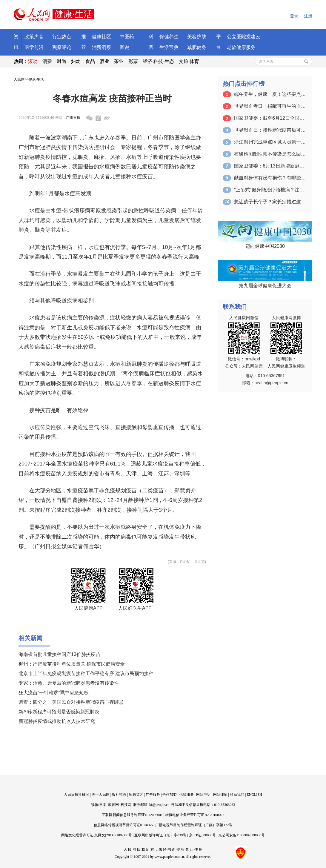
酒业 (104, 61)
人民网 (19, 79)
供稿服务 (187, 795)
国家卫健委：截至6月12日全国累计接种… (270, 118)
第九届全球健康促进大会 (265, 286)
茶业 (119, 61)
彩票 (133, 61)
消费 (47, 61)
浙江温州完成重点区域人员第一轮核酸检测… (270, 142)
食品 (90, 61)
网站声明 (203, 795)
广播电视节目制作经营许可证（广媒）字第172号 (194, 825)
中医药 (127, 37)
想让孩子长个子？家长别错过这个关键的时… (270, 202)
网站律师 (220, 795)
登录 (294, 16)
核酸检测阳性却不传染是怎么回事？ (270, 154)
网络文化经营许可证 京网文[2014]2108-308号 (97, 835)
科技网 (126, 805)
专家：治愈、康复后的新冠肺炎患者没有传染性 (69, 683)
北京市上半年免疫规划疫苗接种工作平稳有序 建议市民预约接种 (86, 673)
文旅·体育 (189, 61)
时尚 (61, 61)
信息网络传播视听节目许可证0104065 (123, 825)
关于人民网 (101, 795)
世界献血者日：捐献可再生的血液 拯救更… (270, 106)
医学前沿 (34, 47)
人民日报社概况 (76, 795)
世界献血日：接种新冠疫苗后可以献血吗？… (270, 130)
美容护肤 (197, 37)
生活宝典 (169, 47)
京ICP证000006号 (203, 835)
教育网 (113, 805)
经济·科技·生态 (158, 61)
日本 (103, 805)
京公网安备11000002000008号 (242, 835)
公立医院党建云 (244, 37)
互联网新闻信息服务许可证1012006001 (132, 815)
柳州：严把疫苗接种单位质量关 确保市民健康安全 (72, 664)
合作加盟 (170, 795)
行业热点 (62, 37)
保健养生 (169, 37)
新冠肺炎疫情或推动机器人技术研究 (57, 721)
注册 (308, 16)
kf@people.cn (159, 805)
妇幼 (76, 61)
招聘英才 (136, 795)
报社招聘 (119, 795)
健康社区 (102, 37)
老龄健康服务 (241, 47)
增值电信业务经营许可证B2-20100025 (195, 815)
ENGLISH (254, 795)
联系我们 (237, 795)
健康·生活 (36, 79)
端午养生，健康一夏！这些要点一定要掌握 (270, 94)
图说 (124, 47)
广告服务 (153, 795)
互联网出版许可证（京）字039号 (160, 835)
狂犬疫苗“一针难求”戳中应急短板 (54, 693)
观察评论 (62, 47)
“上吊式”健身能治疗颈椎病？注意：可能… (270, 190)
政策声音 (34, 37)
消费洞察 (102, 47)
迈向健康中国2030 (265, 246)
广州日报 (73, 118)
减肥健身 (197, 47)
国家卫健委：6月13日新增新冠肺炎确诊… (270, 166)
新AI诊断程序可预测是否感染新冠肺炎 (59, 712)
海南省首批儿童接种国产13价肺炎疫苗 (59, 654)
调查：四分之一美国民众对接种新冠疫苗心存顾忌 (71, 702)
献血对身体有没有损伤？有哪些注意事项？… (270, 178)
